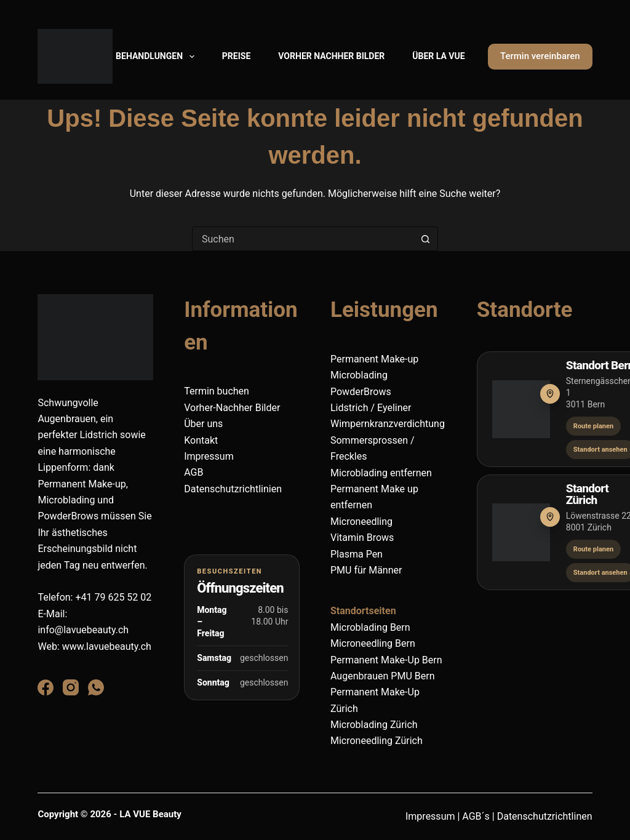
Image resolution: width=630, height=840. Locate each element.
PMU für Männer (366, 570)
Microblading (359, 375)
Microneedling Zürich (377, 741)
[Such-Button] (426, 239)
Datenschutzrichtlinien (233, 489)
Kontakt (201, 440)
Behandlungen (157, 57)
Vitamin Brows (362, 538)
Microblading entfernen (381, 473)
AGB (193, 472)
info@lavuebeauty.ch (83, 630)
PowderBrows (361, 392)
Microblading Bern (372, 627)
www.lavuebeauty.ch (107, 646)
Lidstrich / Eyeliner (371, 408)
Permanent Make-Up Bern (386, 660)
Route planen (593, 426)
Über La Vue (438, 56)
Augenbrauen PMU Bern (383, 676)
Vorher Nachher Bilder (331, 56)
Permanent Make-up (374, 359)
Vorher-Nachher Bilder (232, 408)
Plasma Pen (357, 554)
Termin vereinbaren (540, 56)
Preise (236, 56)
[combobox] (303, 239)
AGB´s (476, 816)
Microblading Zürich (374, 725)
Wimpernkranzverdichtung (388, 424)
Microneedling (361, 522)
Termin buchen (217, 391)
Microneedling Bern (373, 643)
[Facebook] (46, 687)
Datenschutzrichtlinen (545, 816)
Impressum (209, 456)
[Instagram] (71, 687)
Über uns (203, 424)
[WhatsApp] (96, 687)
